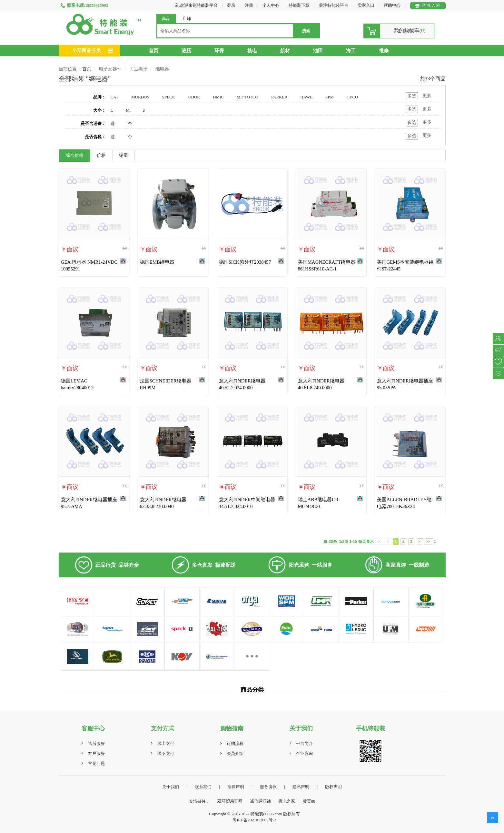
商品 (166, 19)
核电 (252, 51)
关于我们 (171, 787)
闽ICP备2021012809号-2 (254, 820)
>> (428, 542)
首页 (153, 51)
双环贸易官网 (230, 801)
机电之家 (287, 801)
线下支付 (166, 753)
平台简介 (304, 743)
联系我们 (203, 787)
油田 (318, 51)
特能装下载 (300, 5)
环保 (219, 51)
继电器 (162, 69)
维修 (384, 51)
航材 (285, 51)
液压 (186, 51)
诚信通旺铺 (260, 801)
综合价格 (74, 155)
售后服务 (96, 743)
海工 (351, 51)
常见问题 (96, 763)
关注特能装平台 (334, 5)
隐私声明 (301, 787)
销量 (124, 155)
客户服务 (96, 753)
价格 (101, 155)
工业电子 (139, 69)
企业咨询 (304, 753)
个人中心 (271, 5)
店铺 (187, 19)
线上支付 (166, 743)
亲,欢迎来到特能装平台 (196, 5)
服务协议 (268, 787)
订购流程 (235, 743)
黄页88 (309, 801)
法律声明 (236, 787)
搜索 (306, 31)
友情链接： (199, 801)
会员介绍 (235, 753)
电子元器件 (110, 69)
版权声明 (333, 787)
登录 (231, 5)
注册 (249, 5)
